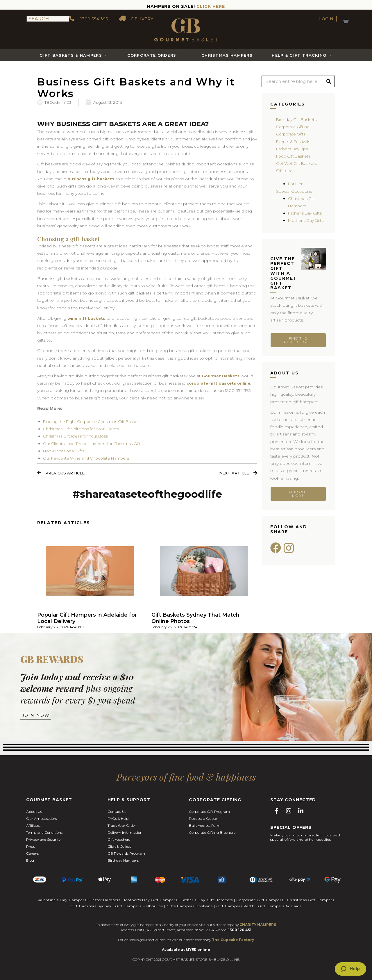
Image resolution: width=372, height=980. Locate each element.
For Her (296, 184)
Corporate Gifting (294, 127)
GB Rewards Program (126, 854)
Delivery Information (125, 833)
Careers (32, 854)
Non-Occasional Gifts (64, 451)
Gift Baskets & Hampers (74, 55)
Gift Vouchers (119, 840)
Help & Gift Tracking (302, 55)
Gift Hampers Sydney (91, 906)
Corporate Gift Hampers (260, 900)
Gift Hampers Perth (235, 906)
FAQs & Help (118, 819)
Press (31, 847)
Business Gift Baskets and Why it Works (141, 87)
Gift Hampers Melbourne (139, 906)
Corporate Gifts (291, 134)
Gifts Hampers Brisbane (190, 906)
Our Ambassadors (41, 819)
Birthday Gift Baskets (297, 119)
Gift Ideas (286, 171)
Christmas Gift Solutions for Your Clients (83, 429)
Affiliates (33, 826)
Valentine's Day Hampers (62, 900)
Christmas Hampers (227, 55)
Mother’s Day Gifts (306, 220)
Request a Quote (203, 819)
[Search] (329, 81)
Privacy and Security (43, 840)
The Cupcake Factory (233, 939)
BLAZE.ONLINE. (227, 959)
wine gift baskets (87, 319)
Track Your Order (122, 826)
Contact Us (117, 812)
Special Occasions (294, 191)
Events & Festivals (294, 142)
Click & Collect (119, 847)
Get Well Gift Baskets (297, 163)
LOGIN (326, 19)
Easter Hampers (105, 900)
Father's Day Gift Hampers (207, 900)
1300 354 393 (88, 19)
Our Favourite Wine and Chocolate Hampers (88, 458)
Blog (30, 861)
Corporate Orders (155, 55)
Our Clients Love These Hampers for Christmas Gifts (95, 444)
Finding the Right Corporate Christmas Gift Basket (94, 422)
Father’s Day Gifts (305, 213)
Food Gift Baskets (294, 156)
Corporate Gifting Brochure (212, 833)
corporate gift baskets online (219, 383)
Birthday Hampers (123, 861)
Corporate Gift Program (209, 812)
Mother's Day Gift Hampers (151, 900)
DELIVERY (136, 19)
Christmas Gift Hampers (311, 900)
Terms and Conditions (44, 833)
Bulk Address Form (205, 826)
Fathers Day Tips (293, 149)
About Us (34, 812)
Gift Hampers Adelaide (280, 906)
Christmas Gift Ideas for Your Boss (77, 437)
